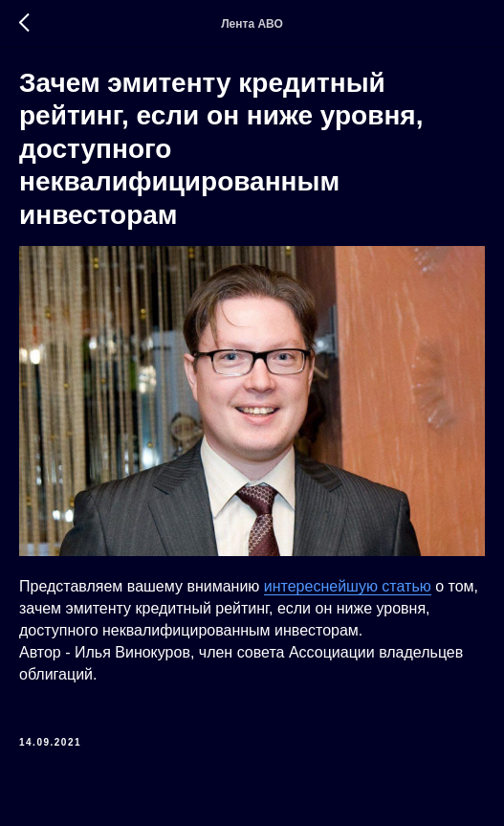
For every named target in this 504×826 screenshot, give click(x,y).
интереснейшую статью (348, 586)
